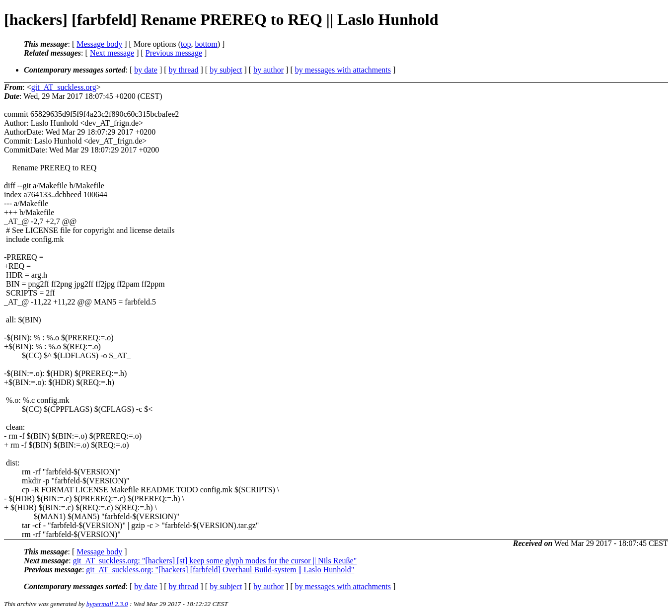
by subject (226, 70)
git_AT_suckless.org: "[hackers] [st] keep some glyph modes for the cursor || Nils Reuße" (215, 561)
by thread (184, 70)
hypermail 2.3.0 (107, 604)
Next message (112, 53)
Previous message (174, 53)
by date (146, 70)
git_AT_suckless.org (64, 87)
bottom (206, 44)
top (186, 44)
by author (268, 70)
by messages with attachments (343, 70)
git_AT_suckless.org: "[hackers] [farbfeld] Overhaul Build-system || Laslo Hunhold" (220, 570)
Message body (99, 44)
